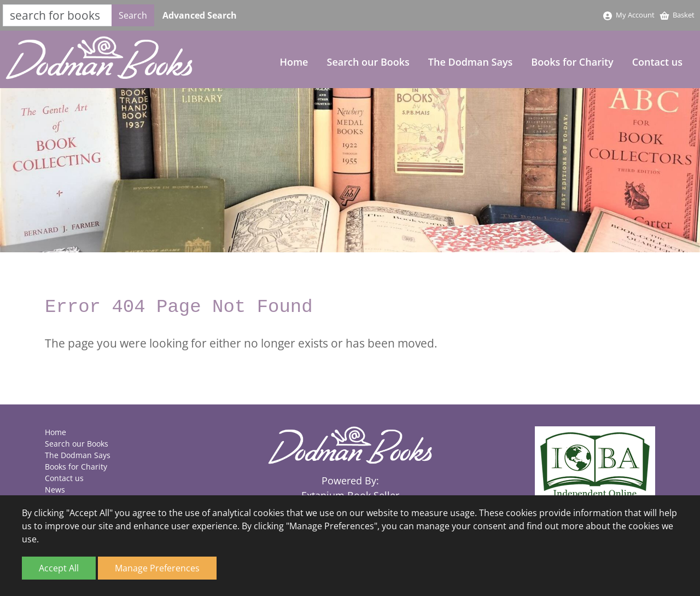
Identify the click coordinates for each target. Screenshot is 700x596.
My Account (628, 15)
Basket (677, 15)
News (55, 490)
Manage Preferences (157, 568)
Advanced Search (200, 15)
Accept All (59, 568)
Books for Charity (572, 62)
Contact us (657, 62)
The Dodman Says (471, 62)
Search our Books (368, 62)
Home (294, 62)
